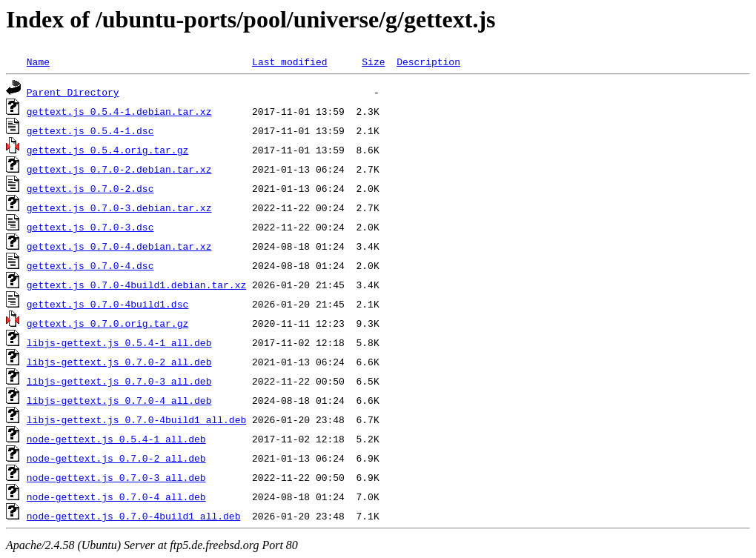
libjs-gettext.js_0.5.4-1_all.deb (119, 342)
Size (373, 62)
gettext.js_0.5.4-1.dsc (90, 130)
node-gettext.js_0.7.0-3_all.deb (116, 477)
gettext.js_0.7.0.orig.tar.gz (107, 323)
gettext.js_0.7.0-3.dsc (90, 227)
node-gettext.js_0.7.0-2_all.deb (116, 458)
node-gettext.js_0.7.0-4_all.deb (116, 496)
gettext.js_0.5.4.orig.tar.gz (107, 150)
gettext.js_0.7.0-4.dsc (90, 265)
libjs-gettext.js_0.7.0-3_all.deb (119, 381)
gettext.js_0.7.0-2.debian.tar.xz (119, 169)
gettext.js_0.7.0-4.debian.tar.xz (119, 246)
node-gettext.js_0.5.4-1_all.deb (116, 439)
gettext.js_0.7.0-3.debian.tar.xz (119, 207)
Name (38, 62)
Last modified (289, 62)
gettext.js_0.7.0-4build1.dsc (107, 304)
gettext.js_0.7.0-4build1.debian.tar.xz (136, 285)
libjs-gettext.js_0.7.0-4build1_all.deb (136, 419)
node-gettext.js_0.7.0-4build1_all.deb (134, 516)
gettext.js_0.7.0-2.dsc (90, 188)
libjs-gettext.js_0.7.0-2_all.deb (119, 362)
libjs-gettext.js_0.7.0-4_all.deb (119, 400)
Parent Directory (73, 92)
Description (428, 62)
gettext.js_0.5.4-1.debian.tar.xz (119, 111)
